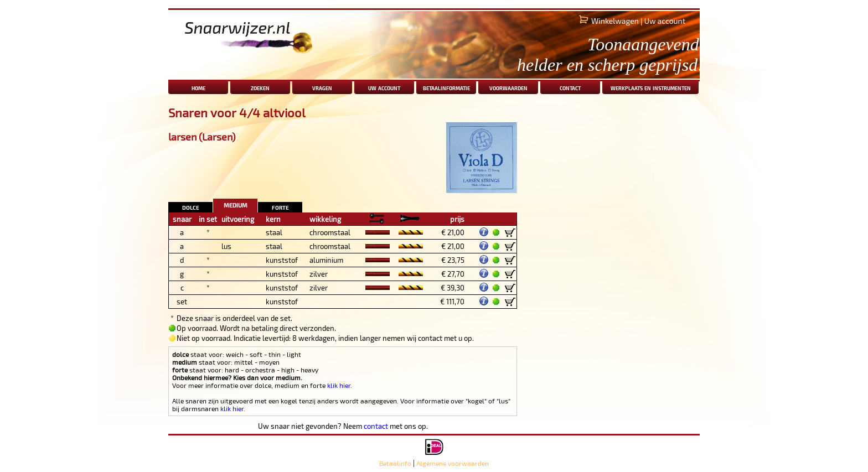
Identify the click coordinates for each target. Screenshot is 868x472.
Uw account (665, 21)
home (198, 87)
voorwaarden (508, 87)
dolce (191, 207)
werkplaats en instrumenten (651, 87)
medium (236, 204)
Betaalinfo (395, 463)
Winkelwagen (615, 21)
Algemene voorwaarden (453, 463)
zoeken (260, 87)
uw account (384, 87)
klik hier (339, 385)
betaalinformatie (446, 87)
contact (570, 87)
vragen (322, 87)
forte (280, 207)
